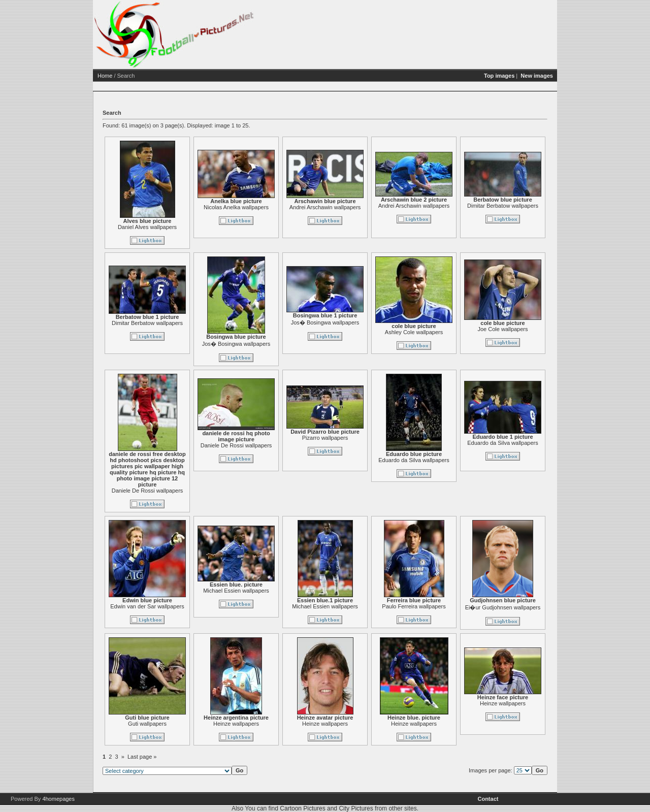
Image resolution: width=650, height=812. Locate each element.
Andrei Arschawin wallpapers (325, 207)
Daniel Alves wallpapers (147, 227)
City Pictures (356, 808)
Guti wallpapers (147, 724)
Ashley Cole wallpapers (414, 332)
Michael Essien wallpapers (236, 591)
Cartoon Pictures (302, 808)
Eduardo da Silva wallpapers (414, 460)
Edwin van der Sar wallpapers (147, 606)
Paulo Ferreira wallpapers (414, 606)
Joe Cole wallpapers (502, 329)
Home (105, 76)
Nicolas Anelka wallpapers (236, 207)
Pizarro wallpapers (325, 438)
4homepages (58, 799)
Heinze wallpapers (236, 724)
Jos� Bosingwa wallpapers (236, 344)
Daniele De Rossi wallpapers (148, 491)
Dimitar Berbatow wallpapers (503, 206)
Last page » (142, 757)
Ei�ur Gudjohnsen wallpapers (503, 607)
